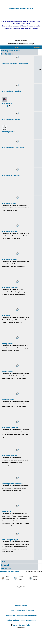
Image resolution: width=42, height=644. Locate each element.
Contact (12, 610)
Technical (6, 568)
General (5, 565)
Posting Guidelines (10, 51)
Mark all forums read (10, 572)
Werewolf (6, 315)
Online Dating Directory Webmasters (22, 620)
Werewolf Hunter (9, 456)
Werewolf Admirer (10, 287)
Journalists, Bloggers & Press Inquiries (22, 615)
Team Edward (8, 399)
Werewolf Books (9, 203)
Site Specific (7, 54)
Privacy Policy (25, 625)
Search (24, 605)
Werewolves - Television (13, 147)
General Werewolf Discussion (15, 63)
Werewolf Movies (9, 231)
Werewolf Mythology (11, 175)
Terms (15, 625)
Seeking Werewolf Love (12, 484)
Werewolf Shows (9, 259)
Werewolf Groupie (10, 427)
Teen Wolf (6, 512)
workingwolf (7, 131)
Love (3, 562)
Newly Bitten (7, 343)
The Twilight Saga (10, 540)
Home (17, 605)
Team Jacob (7, 371)
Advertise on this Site (25, 610)
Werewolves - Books (11, 119)
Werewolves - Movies (11, 91)
